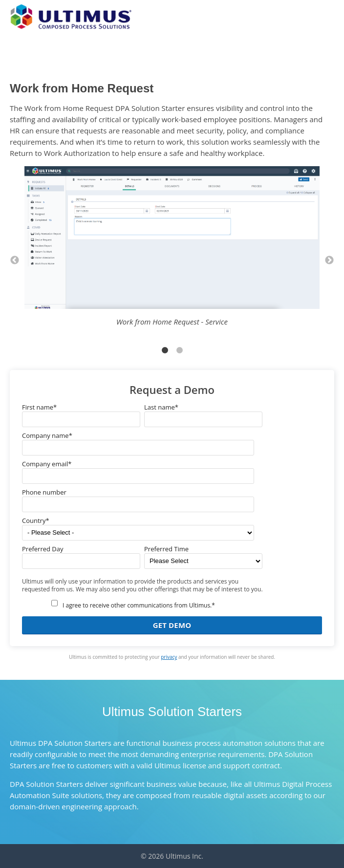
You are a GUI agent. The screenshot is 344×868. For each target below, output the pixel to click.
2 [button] (179, 350)
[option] (172, 250)
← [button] (15, 260)
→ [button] (329, 260)
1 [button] (165, 350)
